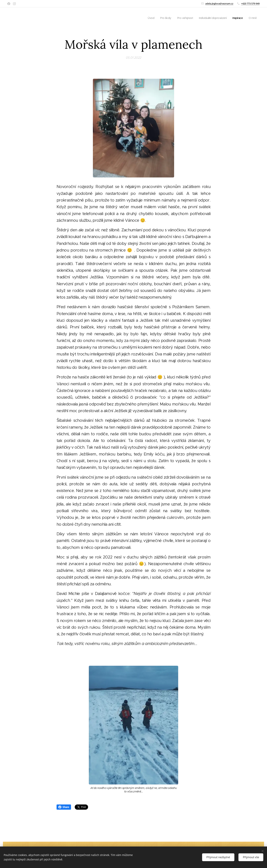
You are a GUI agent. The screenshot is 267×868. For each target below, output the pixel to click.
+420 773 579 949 (250, 4)
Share (64, 807)
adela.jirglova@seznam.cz (219, 4)
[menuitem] (145, 18)
